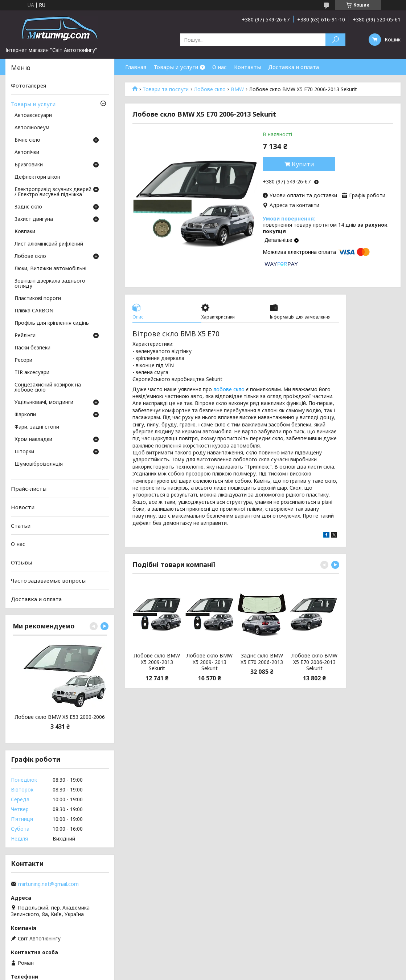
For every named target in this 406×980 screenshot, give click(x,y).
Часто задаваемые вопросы (48, 580)
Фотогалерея (28, 85)
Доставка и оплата (294, 67)
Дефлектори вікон (37, 177)
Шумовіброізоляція (39, 464)
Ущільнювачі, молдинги (44, 402)
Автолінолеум (32, 128)
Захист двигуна (34, 219)
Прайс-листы (29, 489)
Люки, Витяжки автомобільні (50, 269)
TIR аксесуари (32, 373)
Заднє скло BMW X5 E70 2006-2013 (262, 659)
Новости (23, 507)
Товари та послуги (166, 89)
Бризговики (29, 165)
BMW (237, 89)
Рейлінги (25, 336)
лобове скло (229, 389)
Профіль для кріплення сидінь (52, 323)
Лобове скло (210, 89)
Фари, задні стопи (37, 427)
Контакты (247, 67)
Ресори (23, 360)
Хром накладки (33, 440)
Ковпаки (25, 232)
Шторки (24, 452)
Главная (136, 67)
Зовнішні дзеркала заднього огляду (50, 284)
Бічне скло (27, 140)
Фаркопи (25, 415)
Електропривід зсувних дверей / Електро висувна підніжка (53, 192)
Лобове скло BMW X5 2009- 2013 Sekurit (210, 662)
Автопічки (27, 153)
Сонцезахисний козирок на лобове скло (48, 388)
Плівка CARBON (34, 311)
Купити (303, 164)
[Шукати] (335, 40)
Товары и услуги (176, 67)
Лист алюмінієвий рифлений (49, 244)
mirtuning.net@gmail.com (48, 884)
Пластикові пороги (38, 299)
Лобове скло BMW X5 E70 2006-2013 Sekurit (314, 662)
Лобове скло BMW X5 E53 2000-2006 (60, 717)
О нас (220, 67)
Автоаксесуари (33, 116)
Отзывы (21, 562)
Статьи (21, 525)
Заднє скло (28, 207)
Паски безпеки (32, 348)
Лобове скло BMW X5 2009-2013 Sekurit (157, 662)
